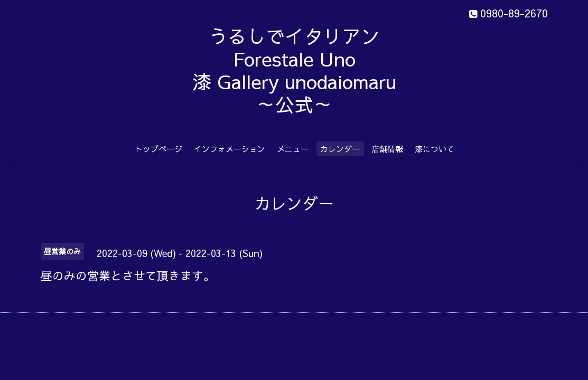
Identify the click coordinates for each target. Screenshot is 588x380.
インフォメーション (230, 149)
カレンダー (340, 149)
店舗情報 (387, 149)
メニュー (293, 149)
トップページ (158, 149)
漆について (435, 149)
